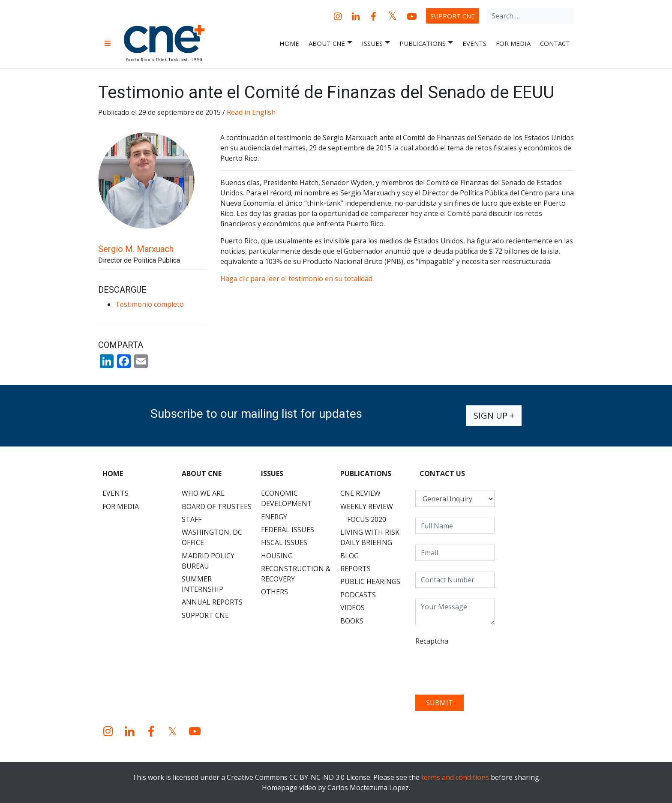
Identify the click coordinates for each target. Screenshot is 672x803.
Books (352, 621)
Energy (274, 517)
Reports (355, 569)
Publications (426, 43)
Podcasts (358, 595)
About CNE (330, 43)
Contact (555, 43)
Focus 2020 (367, 519)
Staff (192, 519)
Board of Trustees (217, 506)
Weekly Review (367, 506)
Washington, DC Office (212, 537)
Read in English (251, 112)
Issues (376, 43)
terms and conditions (455, 777)
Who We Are (203, 493)
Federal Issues (288, 530)
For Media (513, 43)
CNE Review (360, 493)
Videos (352, 608)
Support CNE (453, 16)
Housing (277, 556)
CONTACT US (442, 473)
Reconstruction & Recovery (296, 574)
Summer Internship (202, 584)
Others (274, 592)
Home (289, 43)
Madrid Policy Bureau (208, 561)
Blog (349, 556)
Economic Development (286, 498)
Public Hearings (370, 581)
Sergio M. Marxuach (136, 249)
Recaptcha (432, 641)
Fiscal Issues (284, 542)
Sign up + (494, 415)
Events (474, 43)
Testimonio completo (150, 304)
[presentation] (480, 667)
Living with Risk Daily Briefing (370, 537)
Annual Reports (212, 602)
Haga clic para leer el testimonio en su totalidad (296, 279)
